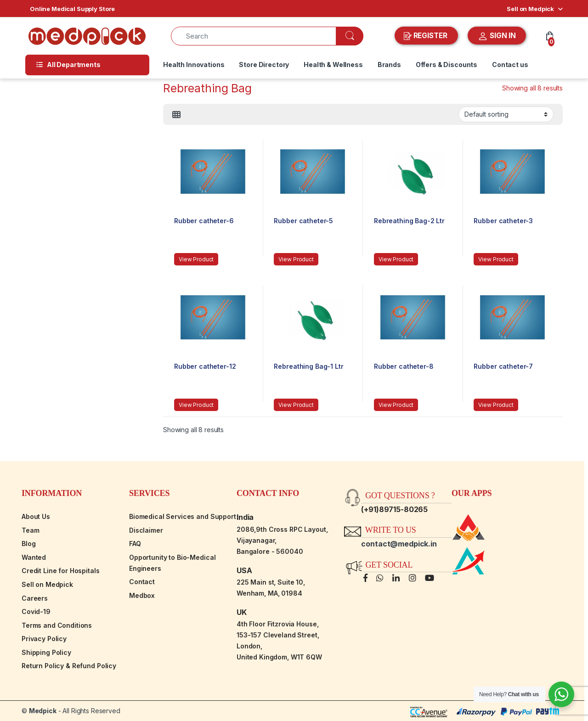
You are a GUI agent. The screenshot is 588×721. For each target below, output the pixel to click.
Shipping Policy (46, 652)
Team (30, 530)
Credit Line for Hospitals (61, 571)
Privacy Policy (44, 639)
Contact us (510, 65)
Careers (35, 598)
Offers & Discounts (447, 65)
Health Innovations (194, 65)
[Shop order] (506, 114)
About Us (36, 516)
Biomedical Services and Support (183, 516)
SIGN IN (497, 36)
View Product (196, 259)
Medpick (43, 711)
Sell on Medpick (530, 9)
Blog (28, 544)
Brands (389, 65)
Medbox (142, 595)
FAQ (135, 544)
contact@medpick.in (399, 544)
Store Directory (264, 65)
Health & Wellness (333, 65)
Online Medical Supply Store (72, 9)
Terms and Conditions (57, 625)
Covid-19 (36, 611)
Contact (142, 582)
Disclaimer (146, 530)
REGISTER (427, 36)
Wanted (34, 557)
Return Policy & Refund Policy (69, 666)
